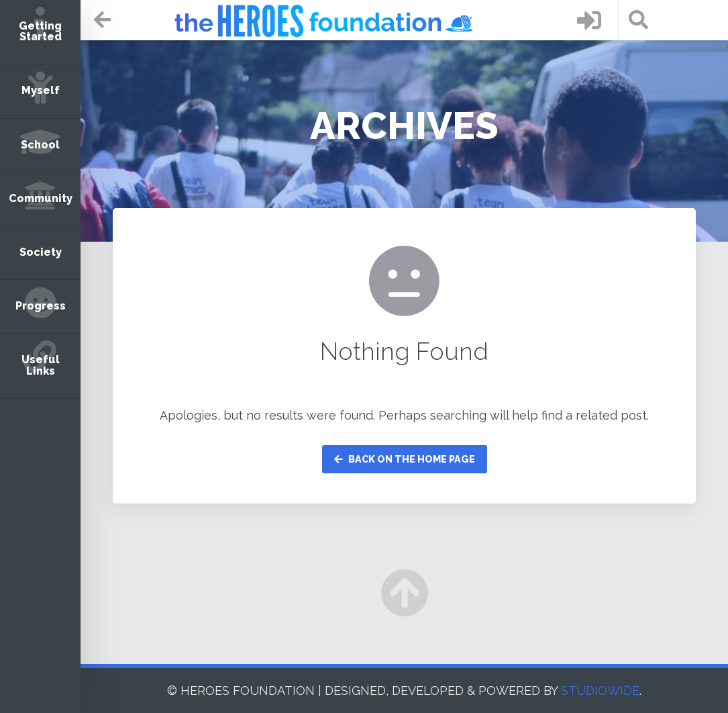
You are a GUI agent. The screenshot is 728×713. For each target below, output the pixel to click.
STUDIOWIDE (600, 691)
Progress (41, 306)
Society (41, 252)
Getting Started (40, 31)
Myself (41, 90)
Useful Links (41, 365)
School (40, 145)
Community (41, 198)
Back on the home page (405, 459)
